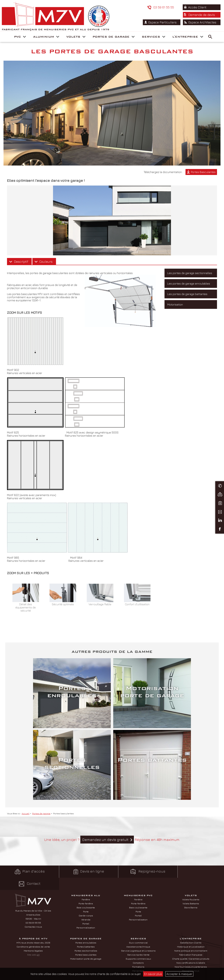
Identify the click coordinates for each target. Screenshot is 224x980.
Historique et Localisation (191, 942)
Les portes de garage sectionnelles (190, 280)
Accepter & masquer (179, 974)
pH (38, 950)
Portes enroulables (86, 938)
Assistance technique (138, 942)
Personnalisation (86, 922)
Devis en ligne (84, 879)
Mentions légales (33, 946)
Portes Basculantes (203, 179)
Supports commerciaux (138, 954)
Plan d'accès (28, 879)
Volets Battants (191, 898)
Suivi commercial (138, 938)
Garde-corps (86, 910)
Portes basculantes (86, 950)
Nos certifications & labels (191, 958)
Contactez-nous (33, 922)
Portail (86, 918)
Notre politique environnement (191, 946)
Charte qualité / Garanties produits (191, 954)
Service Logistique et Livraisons (138, 946)
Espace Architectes (203, 47)
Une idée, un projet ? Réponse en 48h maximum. (112, 847)
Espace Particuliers (163, 47)
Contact (196, 879)
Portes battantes (86, 942)
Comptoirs (138, 958)
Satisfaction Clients (191, 938)
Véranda (86, 914)
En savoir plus (153, 974)
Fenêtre (86, 894)
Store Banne (191, 902)
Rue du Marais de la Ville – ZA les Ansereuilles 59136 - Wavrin (33, 910)
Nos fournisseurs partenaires (191, 962)
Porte (86, 906)
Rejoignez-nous (140, 879)
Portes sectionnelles (86, 946)
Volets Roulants (191, 894)
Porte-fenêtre (86, 898)
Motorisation (175, 312)
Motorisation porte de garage (86, 954)
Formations (138, 962)
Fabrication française (191, 950)
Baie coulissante (86, 902)
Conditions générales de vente (33, 942)
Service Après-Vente (138, 950)
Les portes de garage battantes (187, 301)
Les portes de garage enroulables (189, 291)
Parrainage (138, 966)
